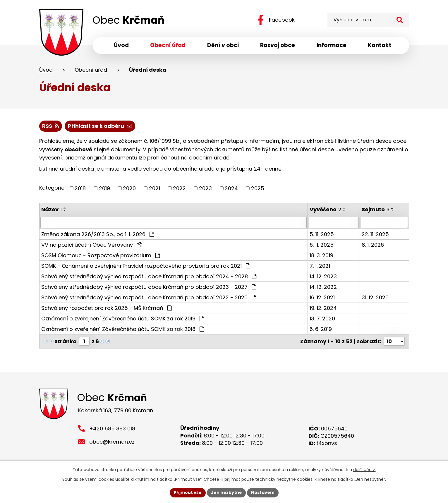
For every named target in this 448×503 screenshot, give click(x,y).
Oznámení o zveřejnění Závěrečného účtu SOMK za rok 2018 (123, 329)
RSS (50, 126)
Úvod (46, 70)
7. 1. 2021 (320, 266)
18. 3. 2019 (322, 255)
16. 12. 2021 (322, 297)
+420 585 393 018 (112, 429)
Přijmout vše (188, 492)
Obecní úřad (91, 70)
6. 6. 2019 (321, 329)
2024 (231, 188)
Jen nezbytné (226, 492)
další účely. (364, 470)
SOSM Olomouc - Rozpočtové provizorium (101, 255)
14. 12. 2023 (323, 276)
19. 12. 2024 (323, 308)
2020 (129, 188)
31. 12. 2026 (375, 297)
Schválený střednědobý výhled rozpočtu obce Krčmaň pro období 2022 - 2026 (149, 297)
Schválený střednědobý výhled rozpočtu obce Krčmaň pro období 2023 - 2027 (149, 287)
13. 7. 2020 (323, 319)
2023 (205, 188)
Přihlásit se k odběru (100, 126)
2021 (155, 188)
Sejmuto (376, 209)
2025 (258, 188)
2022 (179, 188)
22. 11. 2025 (376, 234)
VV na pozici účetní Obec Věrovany (92, 245)
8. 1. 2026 (373, 245)
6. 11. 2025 (322, 245)
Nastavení (263, 492)
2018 (80, 188)
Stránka (66, 341)
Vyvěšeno (326, 209)
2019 (104, 188)
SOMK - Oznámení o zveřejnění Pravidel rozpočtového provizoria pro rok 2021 (146, 266)
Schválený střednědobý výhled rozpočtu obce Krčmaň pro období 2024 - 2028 (149, 276)
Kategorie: (52, 188)
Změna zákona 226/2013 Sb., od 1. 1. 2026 (98, 234)
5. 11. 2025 (322, 234)
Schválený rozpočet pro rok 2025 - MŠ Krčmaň (107, 308)
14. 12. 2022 (323, 287)
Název (52, 209)
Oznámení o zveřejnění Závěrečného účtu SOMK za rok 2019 (123, 319)
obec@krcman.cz (112, 442)
